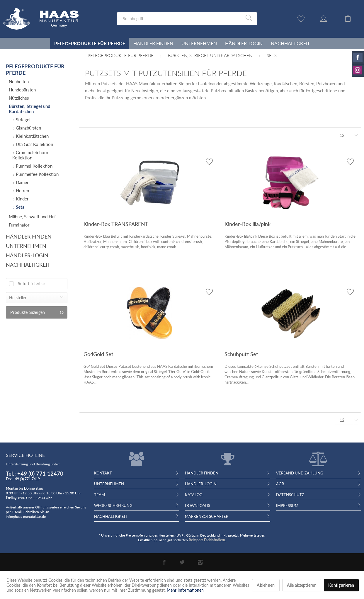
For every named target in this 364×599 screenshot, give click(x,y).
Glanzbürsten (28, 128)
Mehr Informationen (185, 590)
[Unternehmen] (199, 43)
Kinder (22, 199)
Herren (22, 190)
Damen (22, 182)
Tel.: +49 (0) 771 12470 (35, 473)
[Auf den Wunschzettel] (209, 162)
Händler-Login (27, 255)
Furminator (19, 225)
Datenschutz (290, 495)
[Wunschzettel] (302, 18)
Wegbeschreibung (113, 506)
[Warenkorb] (352, 18)
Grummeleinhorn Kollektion (30, 155)
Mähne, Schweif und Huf (32, 217)
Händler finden (29, 236)
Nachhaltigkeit (28, 265)
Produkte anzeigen (37, 312)
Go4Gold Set (98, 354)
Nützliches (19, 98)
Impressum (287, 506)
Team (99, 495)
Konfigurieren (341, 585)
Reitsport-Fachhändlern (207, 540)
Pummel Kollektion (34, 166)
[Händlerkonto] (329, 18)
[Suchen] (250, 18)
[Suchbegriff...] (187, 19)
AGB (280, 484)
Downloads (198, 506)
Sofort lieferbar (32, 284)
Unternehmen (26, 246)
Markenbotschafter (207, 516)
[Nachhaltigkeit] (290, 43)
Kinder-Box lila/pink (248, 224)
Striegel (23, 120)
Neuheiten (19, 81)
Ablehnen (266, 585)
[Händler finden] (153, 43)
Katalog (194, 495)
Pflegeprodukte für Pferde (35, 69)
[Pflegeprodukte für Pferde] (90, 43)
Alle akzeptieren (302, 585)
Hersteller (18, 298)
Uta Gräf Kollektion (34, 144)
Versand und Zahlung (300, 473)
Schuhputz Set (241, 354)
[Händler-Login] (244, 43)
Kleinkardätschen (32, 136)
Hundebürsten (22, 90)
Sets (19, 207)
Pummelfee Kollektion (37, 174)
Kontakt (103, 473)
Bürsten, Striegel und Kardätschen (30, 109)
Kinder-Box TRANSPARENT (116, 224)
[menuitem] (187, 19)
